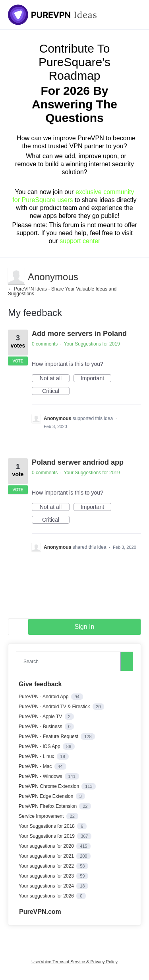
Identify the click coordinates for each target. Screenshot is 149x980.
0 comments (45, 344)
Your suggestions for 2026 (47, 896)
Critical (56, 391)
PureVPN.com (40, 912)
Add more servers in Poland (79, 334)
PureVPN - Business (41, 727)
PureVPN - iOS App (40, 746)
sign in (85, 627)
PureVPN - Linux (37, 756)
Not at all (55, 379)
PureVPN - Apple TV (41, 717)
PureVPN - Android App (44, 697)
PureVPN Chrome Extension (49, 786)
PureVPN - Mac (36, 766)
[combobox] (70, 661)
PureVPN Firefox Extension (48, 806)
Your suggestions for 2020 (47, 846)
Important (96, 379)
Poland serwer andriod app (78, 462)
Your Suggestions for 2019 (92, 344)
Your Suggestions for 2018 (47, 826)
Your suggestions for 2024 (47, 886)
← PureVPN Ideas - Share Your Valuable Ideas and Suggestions (62, 291)
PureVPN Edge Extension (47, 796)
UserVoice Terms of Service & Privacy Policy (74, 962)
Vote (18, 361)
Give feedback (40, 684)
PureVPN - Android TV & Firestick (55, 707)
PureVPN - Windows (41, 776)
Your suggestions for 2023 (47, 876)
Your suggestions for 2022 (47, 866)
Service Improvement (42, 816)
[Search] (127, 661)
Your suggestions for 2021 (47, 856)
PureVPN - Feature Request (49, 736)
